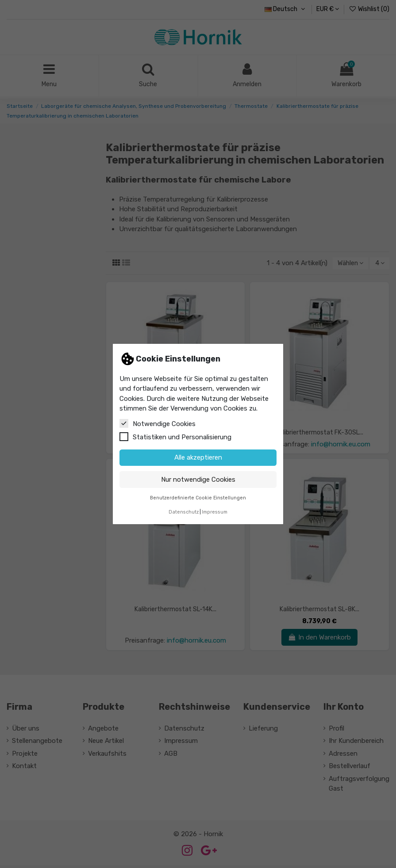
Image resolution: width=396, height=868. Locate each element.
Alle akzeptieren (198, 457)
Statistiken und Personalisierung (175, 437)
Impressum (215, 512)
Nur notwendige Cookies (198, 480)
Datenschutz (184, 512)
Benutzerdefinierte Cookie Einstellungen (198, 498)
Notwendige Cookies (158, 423)
